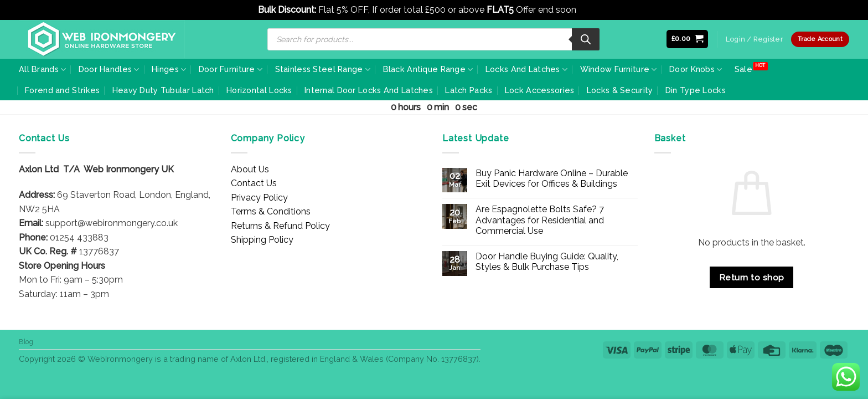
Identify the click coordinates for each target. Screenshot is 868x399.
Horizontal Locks (259, 90)
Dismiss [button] (594, 10)
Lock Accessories (540, 90)
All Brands (42, 70)
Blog (26, 342)
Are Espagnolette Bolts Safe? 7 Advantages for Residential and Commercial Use (540, 220)
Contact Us (254, 183)
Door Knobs (696, 70)
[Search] (586, 39)
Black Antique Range (428, 70)
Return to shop (752, 277)
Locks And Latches (526, 70)
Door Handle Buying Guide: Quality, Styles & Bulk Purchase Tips (547, 262)
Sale (743, 69)
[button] (688, 39)
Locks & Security (620, 90)
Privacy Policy (259, 198)
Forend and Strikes (62, 90)
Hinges (169, 70)
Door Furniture (231, 70)
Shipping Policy (262, 240)
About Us (250, 169)
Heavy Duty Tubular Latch (163, 90)
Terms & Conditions (271, 211)
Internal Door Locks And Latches (369, 90)
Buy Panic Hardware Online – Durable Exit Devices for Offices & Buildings (552, 178)
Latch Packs (469, 90)
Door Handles (109, 70)
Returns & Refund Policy (280, 226)
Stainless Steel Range (323, 70)
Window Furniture (619, 70)
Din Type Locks (696, 90)
